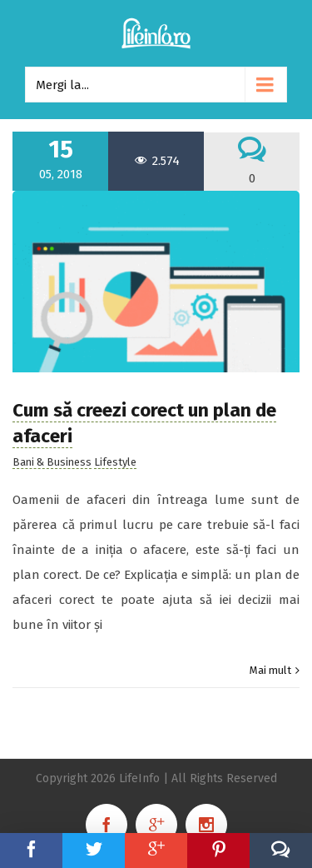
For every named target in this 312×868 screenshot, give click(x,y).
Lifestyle (115, 462)
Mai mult (270, 670)
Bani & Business (52, 462)
